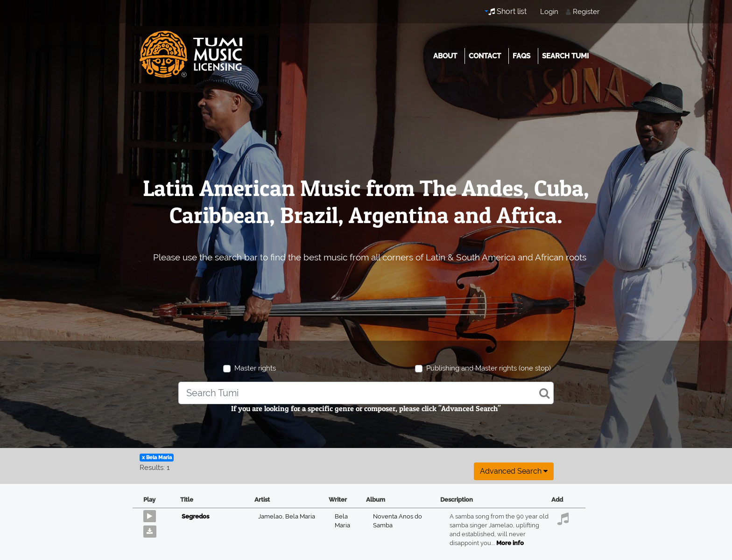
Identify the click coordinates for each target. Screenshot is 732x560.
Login (549, 12)
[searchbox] (366, 393)
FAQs (521, 56)
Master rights (255, 368)
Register (586, 12)
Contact (485, 56)
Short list (507, 11)
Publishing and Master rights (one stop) (489, 368)
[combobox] (366, 393)
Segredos (195, 516)
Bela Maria (300, 516)
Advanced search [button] (514, 471)
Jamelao (272, 516)
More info (510, 543)
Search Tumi (565, 56)
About (445, 56)
